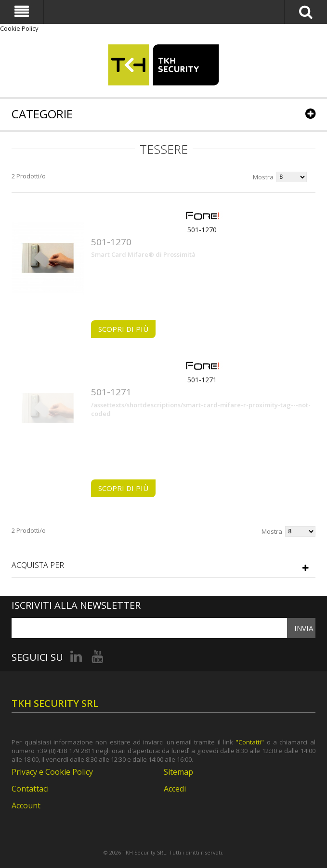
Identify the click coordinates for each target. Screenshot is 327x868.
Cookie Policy (19, 28)
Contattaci (30, 789)
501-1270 (202, 230)
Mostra (263, 177)
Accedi (175, 789)
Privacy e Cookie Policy (52, 772)
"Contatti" (250, 742)
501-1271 (202, 380)
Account (26, 805)
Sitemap (178, 772)
